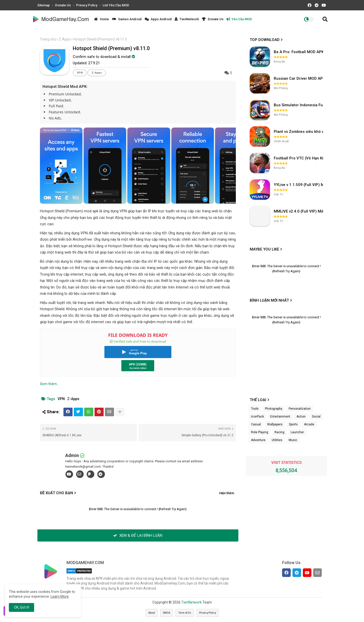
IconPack (257, 417)
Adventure (258, 440)
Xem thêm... (50, 384)
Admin (72, 455)
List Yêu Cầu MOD (116, 5)
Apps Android (158, 19)
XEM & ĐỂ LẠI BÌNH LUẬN (138, 535)
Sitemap (44, 5)
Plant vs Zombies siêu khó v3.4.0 (299, 132)
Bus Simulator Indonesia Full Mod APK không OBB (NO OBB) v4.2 (299, 105)
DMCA (167, 613)
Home (101, 19)
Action (301, 417)
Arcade (309, 424)
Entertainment (280, 417)
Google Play (138, 353)
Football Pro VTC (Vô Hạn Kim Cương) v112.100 (299, 158)
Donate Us (63, 5)
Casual (256, 424)
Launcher (297, 432)
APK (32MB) (138, 364)
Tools (255, 409)
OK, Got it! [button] (21, 607)
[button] (325, 19)
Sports (293, 424)
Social (316, 417)
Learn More (60, 596)
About (152, 613)
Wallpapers (275, 424)
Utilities (277, 440)
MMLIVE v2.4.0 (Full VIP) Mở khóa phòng (299, 211)
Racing (279, 432)
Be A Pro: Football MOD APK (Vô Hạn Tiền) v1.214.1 (299, 52)
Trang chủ (48, 39)
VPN (80, 73)
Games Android (127, 19)
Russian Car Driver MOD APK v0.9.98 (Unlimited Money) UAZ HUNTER (299, 78)
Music (293, 440)
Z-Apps (65, 39)
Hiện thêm (227, 493)
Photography (274, 409)
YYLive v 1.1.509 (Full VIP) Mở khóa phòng (299, 185)
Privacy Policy (87, 5)
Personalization (300, 409)
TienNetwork (187, 19)
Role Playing (260, 432)
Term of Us (185, 613)
